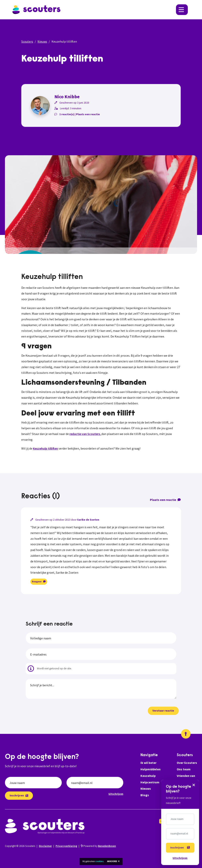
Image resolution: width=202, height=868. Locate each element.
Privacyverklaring (66, 846)
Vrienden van (186, 776)
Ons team (184, 769)
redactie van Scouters (85, 434)
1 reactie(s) (67, 114)
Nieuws (42, 41)
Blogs (145, 795)
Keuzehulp (148, 776)
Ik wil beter (148, 763)
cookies (99, 861)
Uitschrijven (116, 794)
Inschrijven (19, 795)
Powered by (98, 846)
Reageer (39, 581)
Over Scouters (187, 763)
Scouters (27, 41)
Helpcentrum (150, 782)
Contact (183, 795)
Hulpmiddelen (151, 769)
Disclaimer (45, 846)
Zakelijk (182, 788)
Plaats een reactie (88, 114)
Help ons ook (186, 782)
